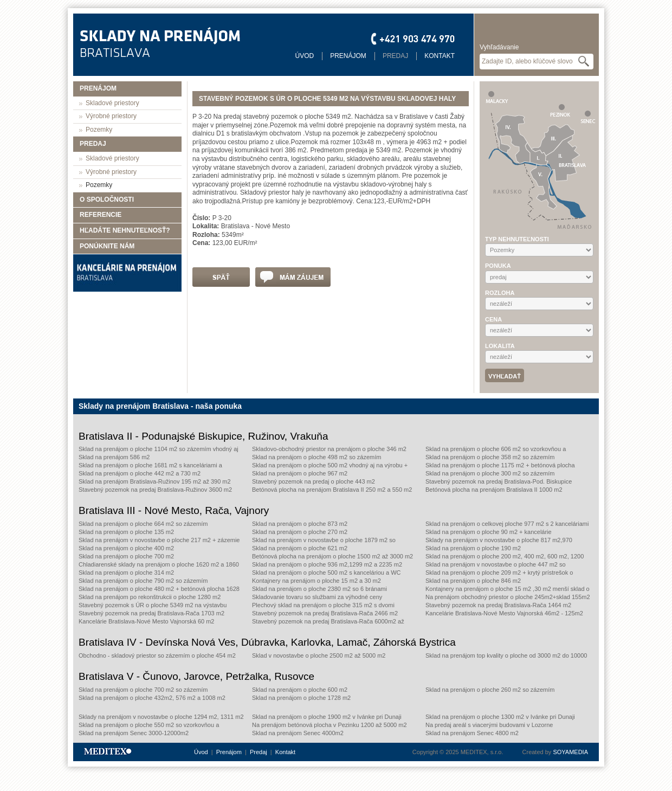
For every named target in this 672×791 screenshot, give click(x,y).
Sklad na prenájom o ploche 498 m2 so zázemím (316, 457)
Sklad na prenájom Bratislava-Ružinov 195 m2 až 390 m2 (155, 481)
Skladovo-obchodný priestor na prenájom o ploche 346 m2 (329, 449)
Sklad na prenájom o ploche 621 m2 (300, 548)
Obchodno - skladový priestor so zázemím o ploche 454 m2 (157, 655)
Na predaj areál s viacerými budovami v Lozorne (489, 725)
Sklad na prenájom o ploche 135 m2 (126, 532)
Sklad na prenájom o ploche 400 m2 (126, 548)
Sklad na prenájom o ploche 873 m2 (300, 524)
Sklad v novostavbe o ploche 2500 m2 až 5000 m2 (319, 655)
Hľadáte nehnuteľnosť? (125, 230)
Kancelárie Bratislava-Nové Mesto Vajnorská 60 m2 (146, 621)
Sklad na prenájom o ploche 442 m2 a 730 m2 (140, 473)
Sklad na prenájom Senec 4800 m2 (472, 733)
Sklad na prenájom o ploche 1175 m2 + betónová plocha (500, 465)
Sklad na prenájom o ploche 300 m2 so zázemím (490, 473)
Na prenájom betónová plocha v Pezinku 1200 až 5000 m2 (329, 725)
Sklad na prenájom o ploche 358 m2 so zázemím (490, 457)
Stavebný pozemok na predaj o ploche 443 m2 (314, 481)
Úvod (305, 56)
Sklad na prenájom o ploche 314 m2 (126, 573)
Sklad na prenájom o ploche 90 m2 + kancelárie (489, 532)
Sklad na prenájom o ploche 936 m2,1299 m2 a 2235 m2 (327, 564)
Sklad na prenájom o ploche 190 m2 (473, 548)
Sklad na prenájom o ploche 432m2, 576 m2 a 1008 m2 (152, 698)
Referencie (101, 215)
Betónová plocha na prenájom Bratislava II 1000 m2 (494, 490)
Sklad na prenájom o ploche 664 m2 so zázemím (143, 524)
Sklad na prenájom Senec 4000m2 (298, 733)
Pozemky (99, 130)
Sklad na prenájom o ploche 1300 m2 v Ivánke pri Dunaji (500, 717)
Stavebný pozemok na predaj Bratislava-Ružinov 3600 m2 (155, 490)
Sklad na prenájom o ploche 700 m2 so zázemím (143, 690)
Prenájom (348, 56)
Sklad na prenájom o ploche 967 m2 (300, 473)
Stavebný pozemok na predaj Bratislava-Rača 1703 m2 (151, 613)
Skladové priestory (112, 103)
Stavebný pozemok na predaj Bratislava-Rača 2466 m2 (325, 613)
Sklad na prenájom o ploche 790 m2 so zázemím (143, 581)
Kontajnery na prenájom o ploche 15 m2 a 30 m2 (316, 581)
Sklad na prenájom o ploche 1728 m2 (301, 698)
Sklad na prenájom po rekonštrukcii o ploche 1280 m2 (150, 597)
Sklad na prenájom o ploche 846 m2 (473, 581)
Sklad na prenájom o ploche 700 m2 (126, 556)
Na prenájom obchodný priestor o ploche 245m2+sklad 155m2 (508, 597)
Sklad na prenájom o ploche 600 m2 (300, 690)
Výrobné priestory (111, 116)
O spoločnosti (107, 200)
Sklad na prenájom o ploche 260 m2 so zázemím (490, 690)
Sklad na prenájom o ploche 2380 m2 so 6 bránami (319, 589)
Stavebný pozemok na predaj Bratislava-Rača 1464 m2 (498, 605)
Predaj (395, 56)
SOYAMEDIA (570, 752)
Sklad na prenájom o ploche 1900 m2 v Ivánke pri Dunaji (327, 717)
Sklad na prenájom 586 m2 (114, 457)
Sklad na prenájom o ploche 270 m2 (300, 532)
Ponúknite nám (107, 246)
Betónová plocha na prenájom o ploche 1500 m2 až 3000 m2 (332, 556)
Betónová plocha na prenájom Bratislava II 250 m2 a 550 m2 (332, 490)
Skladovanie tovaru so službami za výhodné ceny (317, 597)
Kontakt (440, 56)
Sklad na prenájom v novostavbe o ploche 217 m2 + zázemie (159, 540)
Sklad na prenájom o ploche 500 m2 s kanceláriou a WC (327, 573)
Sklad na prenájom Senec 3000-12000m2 (134, 733)
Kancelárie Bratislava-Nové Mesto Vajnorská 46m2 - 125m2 (504, 613)
